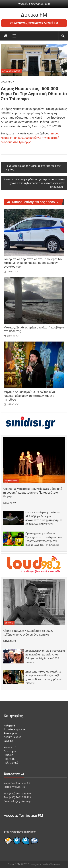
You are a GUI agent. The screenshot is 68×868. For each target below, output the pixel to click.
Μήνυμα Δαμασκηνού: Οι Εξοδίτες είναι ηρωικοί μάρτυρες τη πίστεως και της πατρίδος (30, 396)
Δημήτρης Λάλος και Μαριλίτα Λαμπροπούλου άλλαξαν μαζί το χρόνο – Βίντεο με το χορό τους (44, 675)
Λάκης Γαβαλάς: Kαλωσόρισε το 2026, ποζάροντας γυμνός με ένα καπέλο (28, 633)
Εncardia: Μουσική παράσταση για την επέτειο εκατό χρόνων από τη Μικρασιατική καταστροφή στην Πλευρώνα (34, 183)
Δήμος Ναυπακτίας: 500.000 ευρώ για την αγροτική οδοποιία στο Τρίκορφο (30, 138)
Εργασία (9, 741)
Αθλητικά (9, 726)
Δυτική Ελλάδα (13, 737)
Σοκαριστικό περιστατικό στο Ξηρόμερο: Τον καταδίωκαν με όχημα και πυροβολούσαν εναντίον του (33, 263)
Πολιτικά (9, 759)
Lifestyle (9, 623)
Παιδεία (9, 755)
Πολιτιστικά (11, 481)
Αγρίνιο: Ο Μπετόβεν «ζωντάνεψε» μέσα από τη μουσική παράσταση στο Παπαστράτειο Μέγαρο (32, 493)
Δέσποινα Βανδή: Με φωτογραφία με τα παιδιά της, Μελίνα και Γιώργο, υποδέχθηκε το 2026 (45, 655)
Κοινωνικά (10, 747)
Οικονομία (10, 751)
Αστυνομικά (11, 733)
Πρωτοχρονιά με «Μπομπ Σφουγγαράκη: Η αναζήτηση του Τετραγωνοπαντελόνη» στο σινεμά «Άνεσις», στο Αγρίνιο (44, 539)
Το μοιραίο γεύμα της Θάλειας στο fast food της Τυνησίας (32, 168)
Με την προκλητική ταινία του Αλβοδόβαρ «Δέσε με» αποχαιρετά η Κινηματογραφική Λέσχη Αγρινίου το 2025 (44, 518)
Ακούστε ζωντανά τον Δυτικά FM (34, 23)
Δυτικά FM (34, 15)
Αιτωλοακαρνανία (11, 71)
